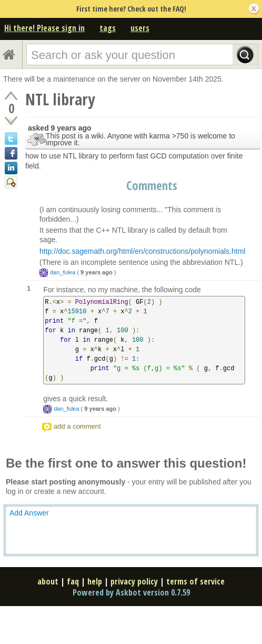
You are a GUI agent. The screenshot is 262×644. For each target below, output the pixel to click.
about (48, 581)
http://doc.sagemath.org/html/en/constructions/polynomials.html (142, 251)
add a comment (77, 426)
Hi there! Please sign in (44, 28)
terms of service (195, 581)
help (95, 581)
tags (108, 28)
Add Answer (29, 513)
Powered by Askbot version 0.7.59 (131, 592)
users (140, 28)
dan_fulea (63, 272)
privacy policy (134, 581)
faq (73, 581)
